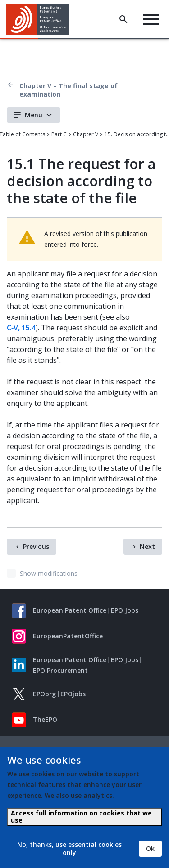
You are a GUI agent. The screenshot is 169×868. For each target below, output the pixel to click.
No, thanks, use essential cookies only (69, 848)
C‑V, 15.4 (21, 328)
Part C (59, 134)
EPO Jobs (125, 610)
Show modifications (49, 573)
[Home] (41, 19)
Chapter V (86, 134)
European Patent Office (70, 610)
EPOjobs (73, 694)
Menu (34, 115)
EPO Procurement (60, 670)
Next (147, 546)
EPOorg (44, 694)
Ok (150, 848)
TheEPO (45, 719)
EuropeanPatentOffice (68, 636)
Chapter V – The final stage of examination (69, 90)
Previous (36, 546)
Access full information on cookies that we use (81, 817)
